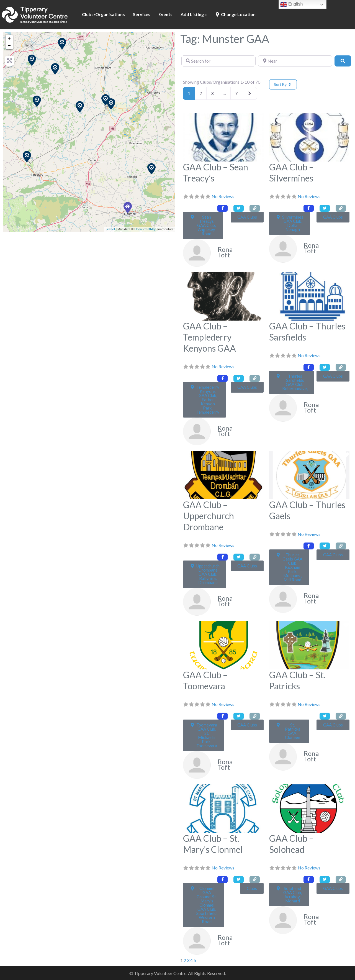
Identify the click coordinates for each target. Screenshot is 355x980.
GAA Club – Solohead (292, 844)
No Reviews (223, 196)
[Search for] (218, 61)
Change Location (235, 14)
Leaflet (110, 229)
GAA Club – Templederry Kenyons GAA (209, 337)
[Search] (343, 61)
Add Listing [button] (192, 14)
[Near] (295, 61)
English (291, 4)
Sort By (283, 84)
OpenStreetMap (145, 229)
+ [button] (9, 39)
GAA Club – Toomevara (205, 680)
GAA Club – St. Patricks (297, 680)
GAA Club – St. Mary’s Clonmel (213, 844)
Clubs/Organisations (103, 14)
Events (165, 14)
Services (142, 14)
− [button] (9, 46)
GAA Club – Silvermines (292, 172)
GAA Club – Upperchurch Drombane (209, 516)
